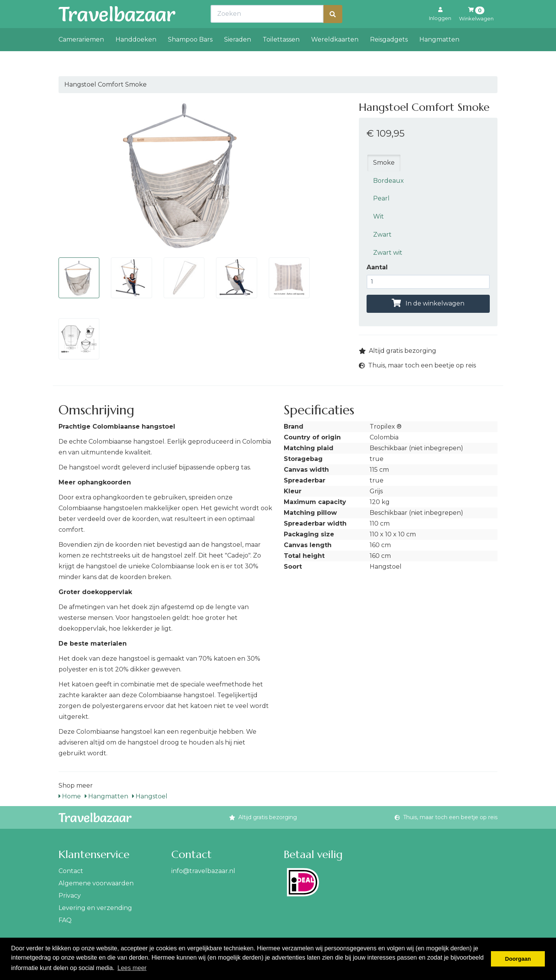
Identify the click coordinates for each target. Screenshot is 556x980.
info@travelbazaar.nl (203, 871)
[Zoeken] (333, 31)
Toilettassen (281, 56)
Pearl (381, 198)
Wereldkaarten (335, 56)
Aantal (377, 267)
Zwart (382, 235)
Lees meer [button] (132, 968)
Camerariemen (81, 56)
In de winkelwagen (428, 303)
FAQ (65, 920)
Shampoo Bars (190, 56)
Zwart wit (388, 253)
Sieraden (238, 56)
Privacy (70, 896)
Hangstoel (150, 796)
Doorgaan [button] (518, 959)
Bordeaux (389, 181)
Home (70, 796)
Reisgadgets (389, 56)
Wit (378, 216)
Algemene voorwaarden (96, 883)
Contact (71, 871)
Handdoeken (136, 56)
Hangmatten (439, 56)
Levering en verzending (95, 908)
